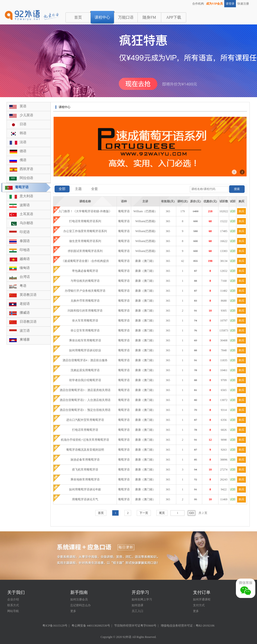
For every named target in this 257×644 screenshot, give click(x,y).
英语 (23, 106)
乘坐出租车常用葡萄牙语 (85, 340)
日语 (23, 124)
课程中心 (102, 17)
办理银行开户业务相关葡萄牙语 (85, 291)
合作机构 (198, 4)
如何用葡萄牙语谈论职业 (85, 350)
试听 (233, 211)
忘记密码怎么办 (80, 605)
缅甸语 (25, 268)
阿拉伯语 (26, 178)
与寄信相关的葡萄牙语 (85, 281)
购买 (241, 211)
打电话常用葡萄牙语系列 (85, 221)
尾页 (162, 513)
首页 (78, 17)
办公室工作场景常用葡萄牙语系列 (85, 231)
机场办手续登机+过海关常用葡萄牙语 (85, 440)
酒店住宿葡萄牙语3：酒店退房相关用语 (85, 390)
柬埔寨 (25, 340)
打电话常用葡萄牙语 (85, 430)
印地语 (25, 250)
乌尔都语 (26, 223)
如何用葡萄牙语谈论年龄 (85, 489)
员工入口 (137, 611)
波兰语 (25, 331)
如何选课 (137, 605)
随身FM (149, 17)
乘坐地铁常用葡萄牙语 (85, 479)
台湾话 (25, 277)
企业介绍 (13, 599)
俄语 (23, 160)
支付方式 (199, 605)
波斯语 (25, 205)
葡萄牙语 (22, 187)
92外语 (127, 637)
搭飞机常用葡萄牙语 (85, 470)
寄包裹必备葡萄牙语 (85, 271)
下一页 (144, 513)
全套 (95, 189)
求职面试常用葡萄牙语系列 (85, 251)
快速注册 (243, 4)
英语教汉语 (28, 295)
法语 (23, 142)
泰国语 (25, 241)
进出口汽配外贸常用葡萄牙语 (85, 420)
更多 (73, 611)
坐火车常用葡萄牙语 (85, 321)
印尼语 (25, 232)
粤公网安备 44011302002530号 (91, 626)
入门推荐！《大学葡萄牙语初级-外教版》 (85, 211)
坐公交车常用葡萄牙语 (85, 330)
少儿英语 (26, 115)
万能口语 (126, 17)
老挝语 (25, 304)
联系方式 (13, 605)
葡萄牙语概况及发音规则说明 (85, 450)
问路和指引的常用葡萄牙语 (85, 311)
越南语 (25, 259)
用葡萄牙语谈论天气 (85, 499)
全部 (62, 189)
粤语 (23, 286)
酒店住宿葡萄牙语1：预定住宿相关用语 (85, 410)
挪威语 (25, 313)
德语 (23, 151)
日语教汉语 (28, 322)
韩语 (23, 133)
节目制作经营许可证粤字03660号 (135, 626)
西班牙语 (26, 169)
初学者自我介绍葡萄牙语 (85, 380)
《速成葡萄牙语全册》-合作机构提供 (85, 261)
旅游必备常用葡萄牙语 (85, 460)
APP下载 (173, 17)
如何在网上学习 (142, 599)
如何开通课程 (202, 599)
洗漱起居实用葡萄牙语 (85, 370)
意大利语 (26, 196)
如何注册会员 (79, 599)
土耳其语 (26, 214)
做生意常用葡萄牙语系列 (85, 241)
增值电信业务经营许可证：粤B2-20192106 (188, 626)
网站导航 (13, 611)
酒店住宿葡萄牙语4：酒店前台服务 (85, 360)
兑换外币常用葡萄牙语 (85, 301)
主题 (78, 189)
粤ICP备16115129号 (55, 626)
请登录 (230, 4)
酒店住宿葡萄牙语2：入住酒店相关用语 (85, 400)
